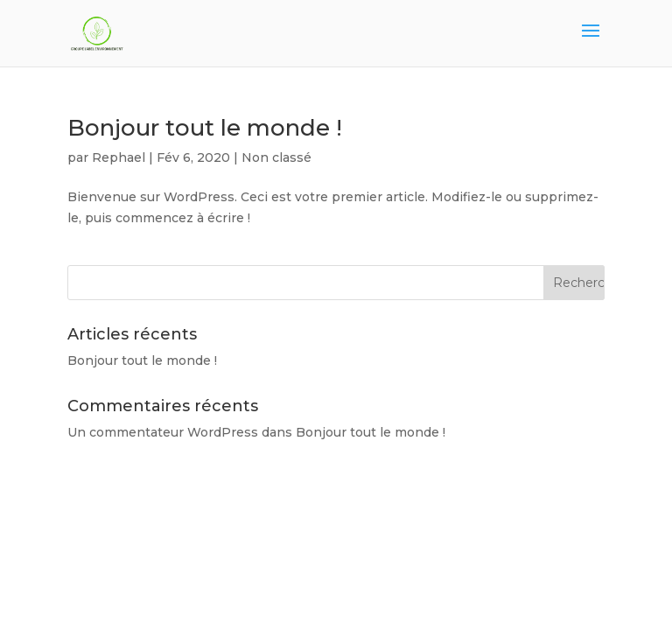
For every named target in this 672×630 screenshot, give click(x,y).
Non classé (276, 157)
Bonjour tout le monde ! (205, 128)
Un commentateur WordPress (163, 432)
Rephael (119, 157)
